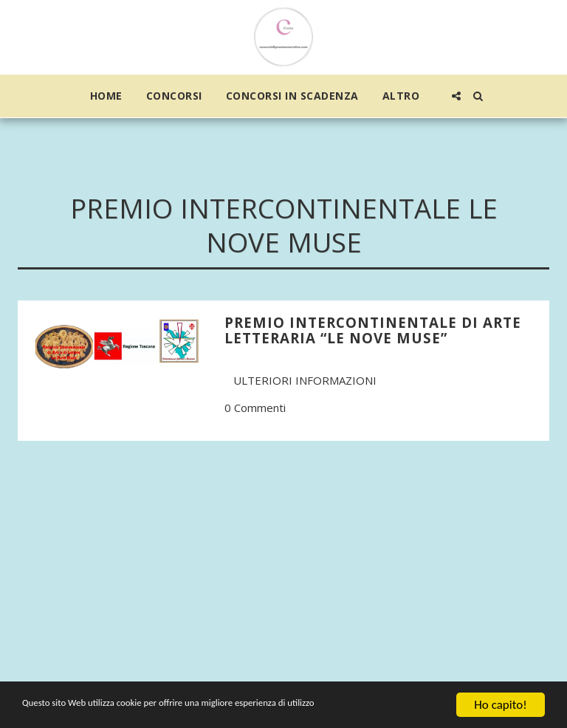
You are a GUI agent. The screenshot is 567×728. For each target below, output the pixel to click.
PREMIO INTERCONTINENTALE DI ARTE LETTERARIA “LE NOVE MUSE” (373, 330)
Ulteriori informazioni (305, 380)
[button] (456, 96)
